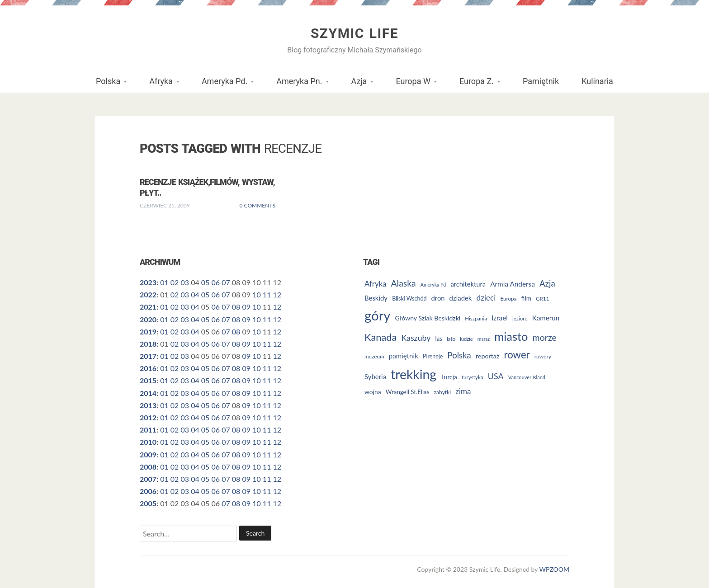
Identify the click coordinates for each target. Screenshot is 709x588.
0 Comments (258, 205)
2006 (148, 491)
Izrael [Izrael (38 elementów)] (500, 318)
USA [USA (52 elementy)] (496, 376)
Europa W (411, 84)
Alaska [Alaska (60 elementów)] (404, 283)
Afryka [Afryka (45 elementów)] (375, 284)
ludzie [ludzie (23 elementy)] (466, 339)
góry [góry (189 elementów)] (377, 315)
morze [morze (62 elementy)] (545, 337)
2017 (148, 356)
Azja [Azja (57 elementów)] (547, 283)
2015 (148, 380)
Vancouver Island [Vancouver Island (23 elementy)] (527, 377)
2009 (148, 454)
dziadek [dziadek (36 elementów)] (461, 298)
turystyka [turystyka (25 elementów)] (473, 377)
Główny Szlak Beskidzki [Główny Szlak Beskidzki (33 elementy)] (428, 318)
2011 (148, 430)
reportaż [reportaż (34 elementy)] (487, 356)
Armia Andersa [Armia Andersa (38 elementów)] (513, 284)
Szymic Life (354, 33)
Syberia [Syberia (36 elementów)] (375, 376)
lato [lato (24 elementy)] (451, 339)
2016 (148, 368)
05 (206, 282)
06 (216, 282)
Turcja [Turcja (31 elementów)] (449, 377)
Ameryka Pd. (222, 84)
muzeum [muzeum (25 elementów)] (374, 356)
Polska (106, 84)
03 (185, 282)
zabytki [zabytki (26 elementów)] (443, 392)
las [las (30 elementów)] (439, 339)
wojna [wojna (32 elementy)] (373, 392)
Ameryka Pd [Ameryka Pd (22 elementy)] (433, 285)
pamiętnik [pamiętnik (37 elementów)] (404, 356)
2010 (148, 442)
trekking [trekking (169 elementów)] (414, 374)
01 (164, 282)
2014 (148, 393)
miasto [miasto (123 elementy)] (511, 336)
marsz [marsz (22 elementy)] (484, 339)
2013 (148, 405)
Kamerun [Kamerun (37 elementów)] (546, 318)
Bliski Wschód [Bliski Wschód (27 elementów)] (409, 299)
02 (175, 282)
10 (257, 294)
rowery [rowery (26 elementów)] (543, 356)
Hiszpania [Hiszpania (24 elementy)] (476, 318)
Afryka (158, 84)
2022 (148, 294)
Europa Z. (474, 84)
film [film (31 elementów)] (526, 298)
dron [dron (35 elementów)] (438, 298)
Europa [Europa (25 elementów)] (508, 298)
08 (236, 307)
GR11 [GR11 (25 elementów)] (542, 298)
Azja (357, 84)
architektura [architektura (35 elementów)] (468, 284)
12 (277, 294)
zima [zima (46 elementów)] (463, 391)
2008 (148, 467)
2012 (148, 417)
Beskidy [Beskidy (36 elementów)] (376, 298)
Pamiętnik (541, 81)
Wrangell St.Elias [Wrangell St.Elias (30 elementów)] (408, 392)
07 (226, 282)
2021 (148, 307)
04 (195, 294)
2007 (148, 479)
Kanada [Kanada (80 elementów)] (380, 337)
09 (247, 307)
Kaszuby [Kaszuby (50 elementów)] (416, 338)
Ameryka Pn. (297, 84)
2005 (148, 503)
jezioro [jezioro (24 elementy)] (520, 318)
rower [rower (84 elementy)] (517, 355)
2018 (148, 344)
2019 (148, 332)
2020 (148, 319)
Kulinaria (597, 81)
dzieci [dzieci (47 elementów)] (486, 298)
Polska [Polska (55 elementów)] (459, 355)
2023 (148, 282)
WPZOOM (554, 569)
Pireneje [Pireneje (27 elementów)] (433, 356)
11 (267, 294)
